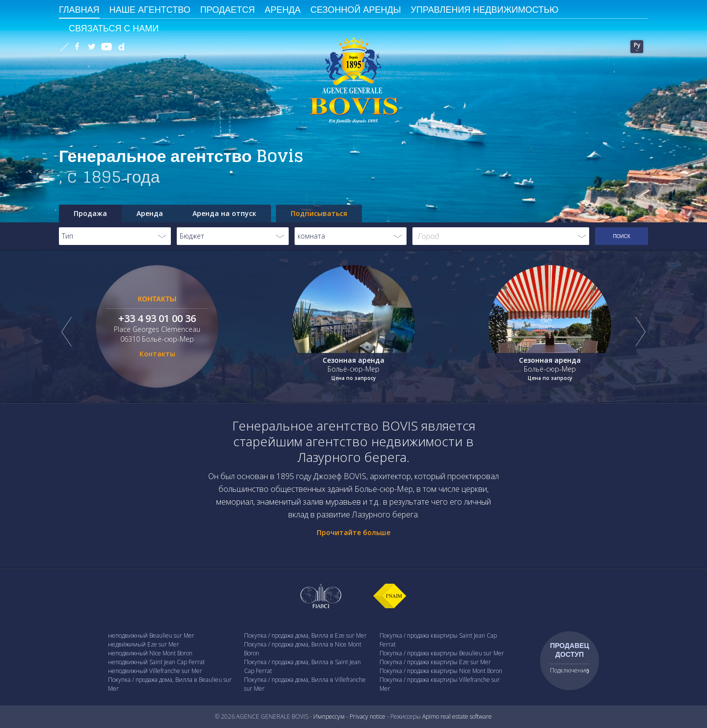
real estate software (466, 716)
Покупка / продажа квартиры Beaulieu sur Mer (442, 653)
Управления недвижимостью (485, 9)
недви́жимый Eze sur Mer (144, 644)
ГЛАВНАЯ (79, 9)
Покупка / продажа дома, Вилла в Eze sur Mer (305, 635)
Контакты (157, 354)
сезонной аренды (355, 9)
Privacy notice (367, 716)
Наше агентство (150, 9)
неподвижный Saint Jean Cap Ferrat (156, 662)
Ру (637, 45)
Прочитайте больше (353, 532)
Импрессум (329, 716)
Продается (228, 9)
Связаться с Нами (114, 28)
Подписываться (319, 213)
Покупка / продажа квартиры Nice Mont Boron (441, 671)
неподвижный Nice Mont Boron (150, 653)
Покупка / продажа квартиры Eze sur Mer (435, 662)
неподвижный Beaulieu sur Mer (151, 635)
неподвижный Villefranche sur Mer (155, 671)
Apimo (431, 716)
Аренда (283, 9)
